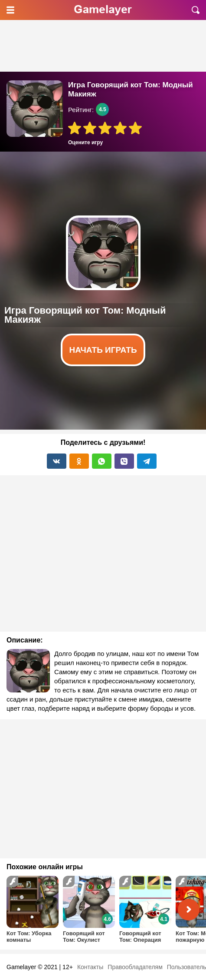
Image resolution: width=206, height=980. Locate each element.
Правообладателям (135, 967)
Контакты (90, 967)
